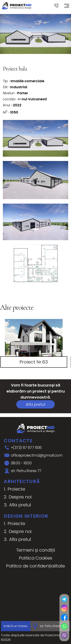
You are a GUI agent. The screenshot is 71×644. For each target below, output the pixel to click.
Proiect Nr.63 (34, 362)
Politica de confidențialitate (35, 566)
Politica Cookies (35, 558)
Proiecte (16, 489)
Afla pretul (35, 404)
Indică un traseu (16, 626)
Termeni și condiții (35, 550)
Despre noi (20, 497)
